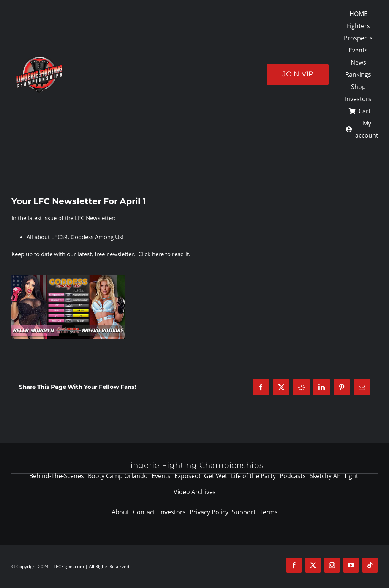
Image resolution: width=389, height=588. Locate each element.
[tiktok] (370, 565)
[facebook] (294, 565)
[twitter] (313, 565)
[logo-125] (39, 58)
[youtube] (351, 565)
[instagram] (332, 565)
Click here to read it (164, 254)
